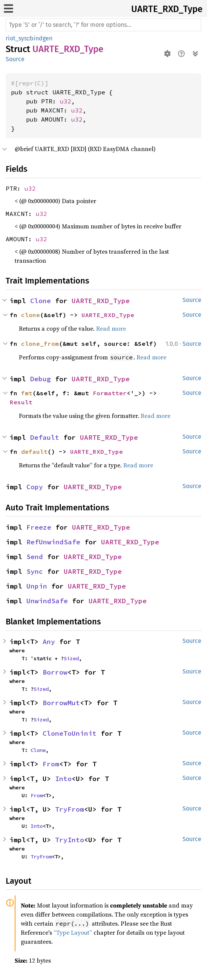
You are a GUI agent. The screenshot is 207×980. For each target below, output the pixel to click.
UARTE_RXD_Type (167, 9)
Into (63, 779)
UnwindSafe (47, 601)
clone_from (40, 344)
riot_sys (16, 38)
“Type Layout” (73, 932)
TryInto (70, 840)
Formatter (110, 393)
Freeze (39, 527)
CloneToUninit (70, 733)
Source (15, 59)
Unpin (37, 586)
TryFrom (70, 809)
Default (45, 437)
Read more (111, 328)
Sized (71, 658)
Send (35, 557)
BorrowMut (61, 703)
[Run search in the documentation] (103, 25)
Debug (41, 379)
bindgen (41, 38)
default (34, 451)
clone (31, 315)
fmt (27, 393)
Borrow (55, 672)
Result (21, 402)
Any (49, 642)
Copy (35, 487)
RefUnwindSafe (53, 542)
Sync (35, 571)
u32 (66, 101)
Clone (41, 301)
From (51, 764)
